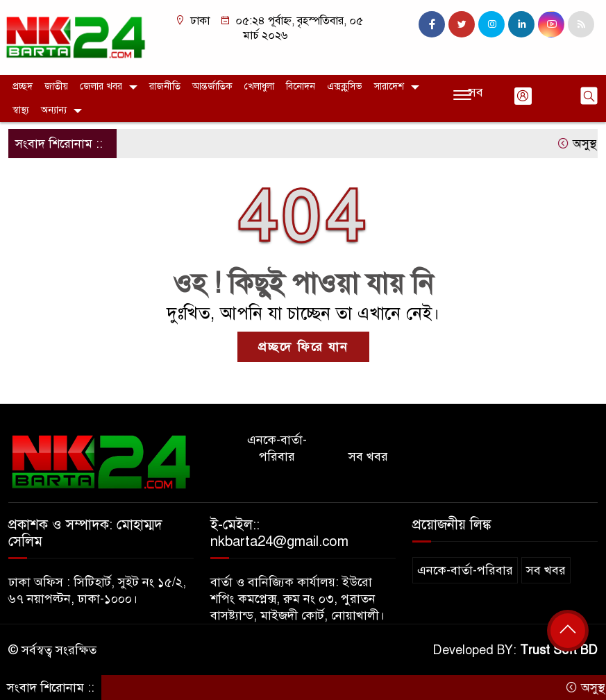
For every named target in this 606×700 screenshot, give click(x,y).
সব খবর (368, 456)
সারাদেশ (389, 86)
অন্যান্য (54, 110)
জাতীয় (56, 86)
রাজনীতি (165, 86)
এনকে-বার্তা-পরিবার (277, 448)
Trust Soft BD (559, 650)
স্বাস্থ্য (21, 110)
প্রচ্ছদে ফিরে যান (303, 347)
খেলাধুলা (259, 86)
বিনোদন (301, 86)
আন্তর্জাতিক (212, 86)
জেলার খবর (101, 86)
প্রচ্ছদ (23, 86)
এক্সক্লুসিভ (345, 86)
